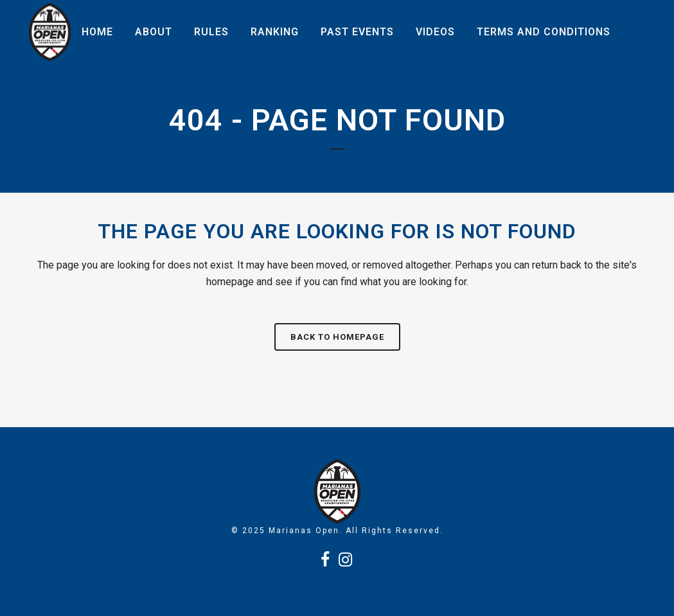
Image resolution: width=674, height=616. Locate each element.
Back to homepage (337, 337)
